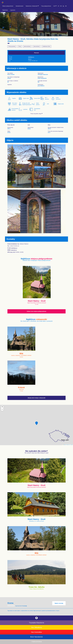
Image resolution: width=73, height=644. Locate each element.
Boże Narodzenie (36, 637)
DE (66, 6)
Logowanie (13, 10)
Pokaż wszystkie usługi (36, 114)
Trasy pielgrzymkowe (46, 6)
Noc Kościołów (36, 632)
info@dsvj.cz (31, 57)
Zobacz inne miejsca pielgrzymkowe (36, 311)
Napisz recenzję (59, 603)
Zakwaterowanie (20, 6)
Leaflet (64, 445)
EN (61, 6)
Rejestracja (5, 10)
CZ (58, 6)
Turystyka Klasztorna (36, 623)
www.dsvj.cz (14, 250)
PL (63, 6)
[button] (37, 423)
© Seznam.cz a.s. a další (69, 445)
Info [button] (55, 6)
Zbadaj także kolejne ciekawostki (37, 398)
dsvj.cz (30, 59)
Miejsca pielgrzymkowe (8, 6)
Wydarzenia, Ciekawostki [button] (32, 6)
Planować (36, 53)
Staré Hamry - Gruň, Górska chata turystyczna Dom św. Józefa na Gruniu (33, 40)
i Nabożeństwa (36, 642)
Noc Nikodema (36, 627)
